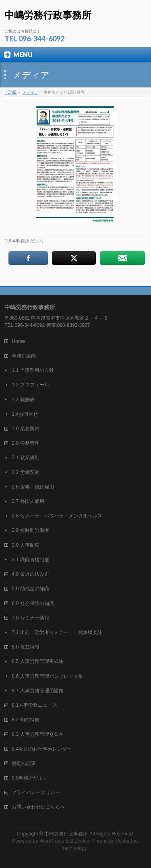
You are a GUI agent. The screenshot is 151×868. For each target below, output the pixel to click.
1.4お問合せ (25, 414)
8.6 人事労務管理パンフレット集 (47, 676)
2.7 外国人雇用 (28, 501)
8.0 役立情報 (25, 647)
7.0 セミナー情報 (30, 618)
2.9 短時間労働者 (30, 530)
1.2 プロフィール (30, 385)
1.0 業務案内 (25, 429)
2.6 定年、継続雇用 (33, 487)
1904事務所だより (24, 241)
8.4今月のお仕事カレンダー (42, 749)
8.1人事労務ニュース (34, 705)
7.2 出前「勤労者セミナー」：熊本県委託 (57, 632)
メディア (30, 92)
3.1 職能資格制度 (30, 560)
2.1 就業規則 (25, 458)
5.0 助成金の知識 (30, 589)
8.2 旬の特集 (25, 720)
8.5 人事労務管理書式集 (37, 661)
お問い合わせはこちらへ (38, 807)
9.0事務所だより (30, 778)
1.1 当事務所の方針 (33, 370)
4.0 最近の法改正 (30, 574)
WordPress (52, 841)
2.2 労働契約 (25, 472)
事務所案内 (24, 356)
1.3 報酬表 (23, 400)
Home (18, 341)
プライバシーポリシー (36, 792)
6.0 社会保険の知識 (33, 603)
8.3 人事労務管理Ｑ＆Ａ (37, 734)
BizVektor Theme (89, 841)
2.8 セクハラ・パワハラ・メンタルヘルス (57, 516)
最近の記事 (24, 763)
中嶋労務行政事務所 (48, 15)
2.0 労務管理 (25, 443)
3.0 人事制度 (25, 545)
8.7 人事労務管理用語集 (37, 691)
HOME (10, 92)
